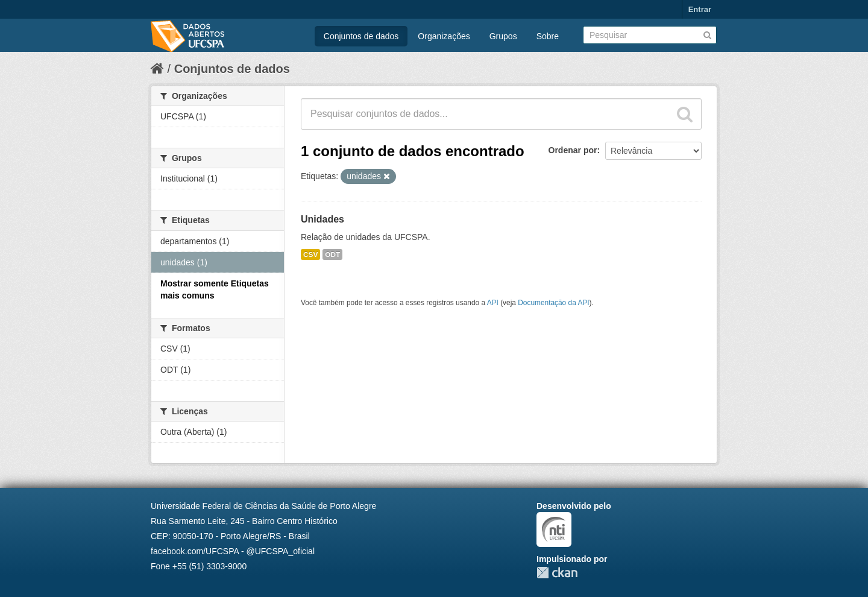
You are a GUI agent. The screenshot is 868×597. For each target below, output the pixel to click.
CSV (310, 254)
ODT (332, 254)
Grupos (503, 36)
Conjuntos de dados (361, 36)
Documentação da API (553, 303)
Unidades (322, 219)
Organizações (444, 36)
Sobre (548, 36)
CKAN (557, 573)
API (493, 303)
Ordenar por (573, 150)
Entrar (700, 9)
